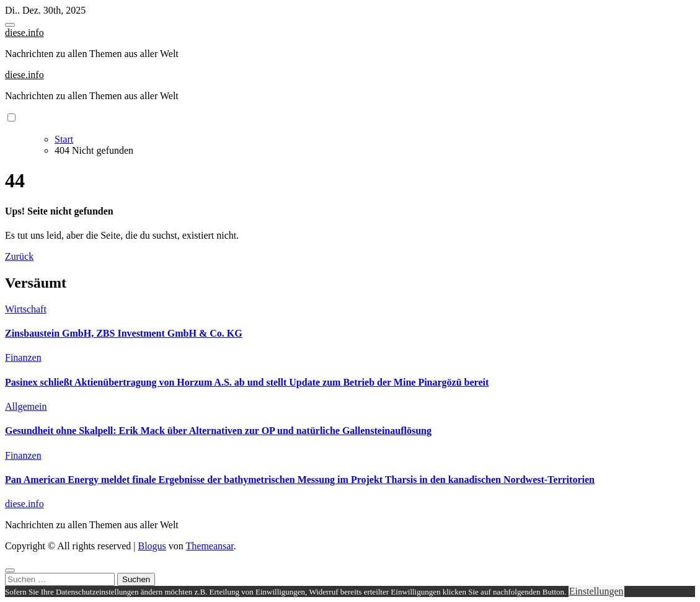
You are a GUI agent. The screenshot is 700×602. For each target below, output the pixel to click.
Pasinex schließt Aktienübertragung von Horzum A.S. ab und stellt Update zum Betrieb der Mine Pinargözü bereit (247, 382)
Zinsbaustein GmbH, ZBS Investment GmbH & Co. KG (124, 333)
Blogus (152, 546)
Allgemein (26, 406)
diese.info (24, 33)
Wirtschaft (26, 309)
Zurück (19, 256)
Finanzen (23, 357)
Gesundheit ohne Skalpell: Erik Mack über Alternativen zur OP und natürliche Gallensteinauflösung (218, 431)
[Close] (10, 570)
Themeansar (210, 546)
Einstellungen (596, 591)
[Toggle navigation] (10, 25)
